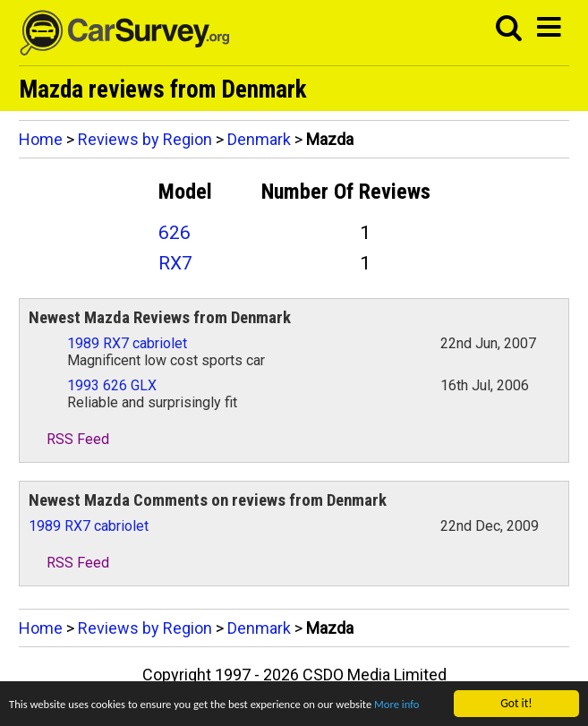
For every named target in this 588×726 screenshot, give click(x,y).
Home (41, 139)
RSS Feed (69, 439)
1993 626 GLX (112, 385)
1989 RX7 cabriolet (127, 343)
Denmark (259, 139)
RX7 (175, 263)
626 (175, 233)
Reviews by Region (145, 139)
